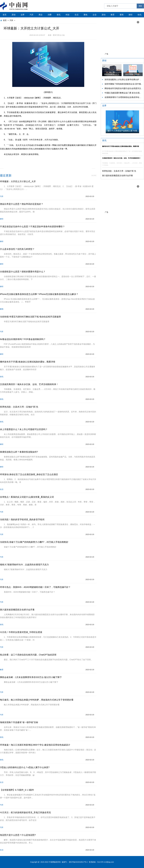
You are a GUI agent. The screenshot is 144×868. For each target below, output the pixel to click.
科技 (68, 15)
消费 (50, 15)
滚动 (104, 15)
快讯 (140, 15)
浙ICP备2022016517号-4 (78, 862)
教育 (113, 15)
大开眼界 (60, 160)
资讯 (59, 15)
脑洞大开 (41, 160)
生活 (77, 15)
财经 (131, 15)
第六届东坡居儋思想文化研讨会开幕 (117, 176)
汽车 (32, 15)
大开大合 (50, 160)
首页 (5, 15)
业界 (23, 15)
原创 (14, 15)
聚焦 (86, 15)
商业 (41, 15)
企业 (95, 15)
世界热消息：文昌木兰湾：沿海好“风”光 (119, 171)
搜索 (140, 6)
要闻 (122, 15)
